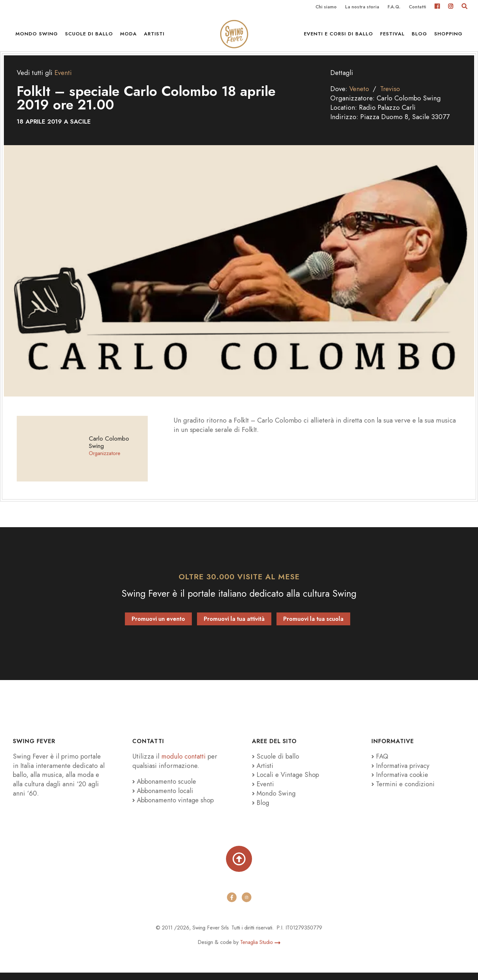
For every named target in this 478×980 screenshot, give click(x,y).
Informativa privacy (401, 772)
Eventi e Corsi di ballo (338, 35)
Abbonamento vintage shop (174, 807)
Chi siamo (326, 7)
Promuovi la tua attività (234, 625)
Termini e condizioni (404, 790)
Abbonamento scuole (165, 788)
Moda (128, 35)
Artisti (154, 35)
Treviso (391, 95)
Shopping (448, 35)
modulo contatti (185, 763)
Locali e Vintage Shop (288, 781)
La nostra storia (362, 7)
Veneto (359, 95)
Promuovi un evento (158, 625)
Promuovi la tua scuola (313, 625)
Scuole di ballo (89, 35)
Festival (392, 35)
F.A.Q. (394, 7)
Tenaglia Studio (260, 949)
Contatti (417, 7)
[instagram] (247, 905)
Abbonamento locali (164, 797)
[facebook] (232, 905)
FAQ (380, 763)
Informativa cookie (401, 781)
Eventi (63, 79)
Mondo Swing (37, 35)
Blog (419, 35)
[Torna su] (239, 866)
